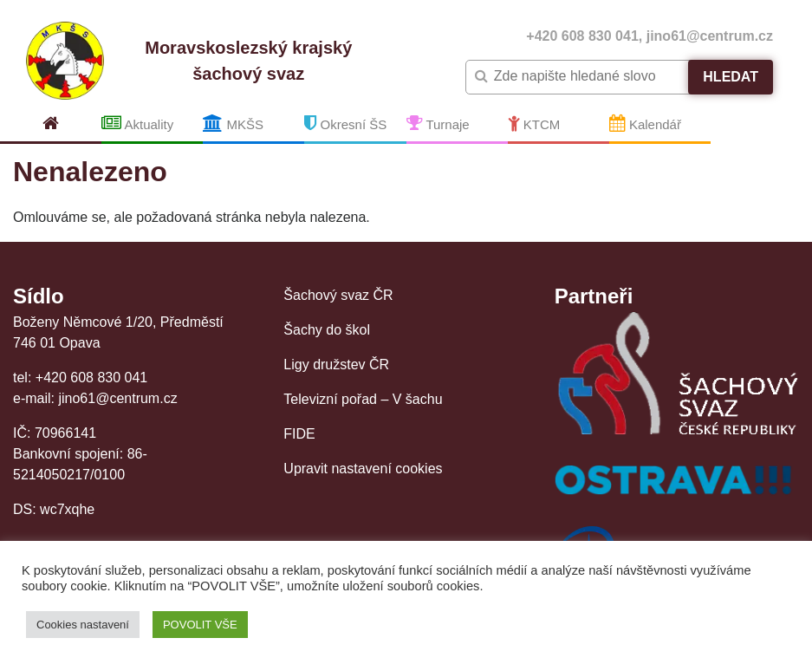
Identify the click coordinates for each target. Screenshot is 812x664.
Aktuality (137, 123)
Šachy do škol (327, 330)
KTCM (534, 123)
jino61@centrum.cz (710, 36)
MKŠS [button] (233, 123)
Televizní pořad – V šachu (363, 399)
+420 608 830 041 (582, 36)
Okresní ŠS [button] (345, 123)
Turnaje (438, 123)
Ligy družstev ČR (336, 365)
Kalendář (645, 123)
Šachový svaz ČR (338, 295)
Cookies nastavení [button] (83, 625)
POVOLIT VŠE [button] (200, 625)
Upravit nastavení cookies (363, 469)
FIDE (299, 434)
